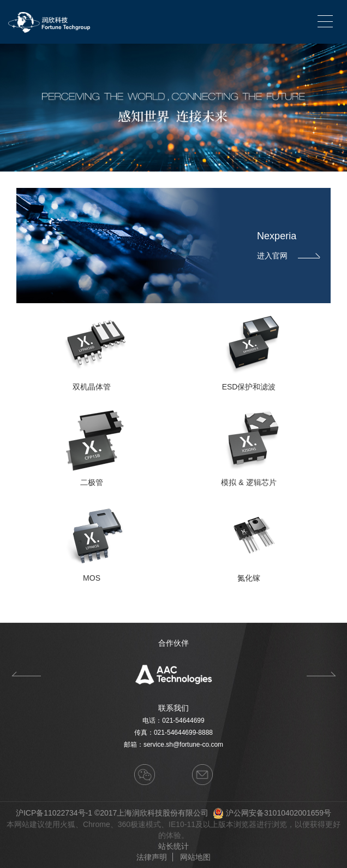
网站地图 (195, 857)
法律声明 (152, 857)
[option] (174, 674)
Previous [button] (26, 674)
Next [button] (321, 674)
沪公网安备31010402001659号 (279, 813)
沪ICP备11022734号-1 (54, 813)
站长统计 (174, 846)
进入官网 (288, 256)
